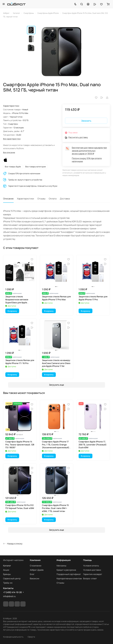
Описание (8, 199)
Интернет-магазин (13, 560)
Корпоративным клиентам (69, 578)
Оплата (53, 199)
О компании (36, 566)
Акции (6, 570)
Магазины (61, 566)
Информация (64, 560)
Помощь (87, 560)
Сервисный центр (12, 578)
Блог (32, 574)
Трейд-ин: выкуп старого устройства (25, 180)
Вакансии (35, 578)
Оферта (31, 637)
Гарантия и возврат (93, 574)
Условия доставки (92, 570)
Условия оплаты (91, 566)
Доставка (65, 199)
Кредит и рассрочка (66, 570)
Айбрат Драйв (37, 570)
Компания (35, 560)
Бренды (7, 574)
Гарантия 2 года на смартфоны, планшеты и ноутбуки (33, 186)
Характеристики (25, 199)
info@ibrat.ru (9, 596)
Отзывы (41, 199)
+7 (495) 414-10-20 (12, 592)
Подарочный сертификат (69, 574)
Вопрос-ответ (90, 578)
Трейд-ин (8, 583)
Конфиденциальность (13, 637)
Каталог (7, 566)
